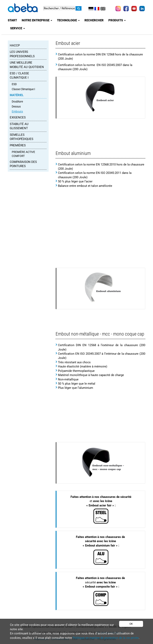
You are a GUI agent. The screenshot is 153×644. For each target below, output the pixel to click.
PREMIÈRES (18, 145)
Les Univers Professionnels (22, 54)
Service (18, 28)
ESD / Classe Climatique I (19, 75)
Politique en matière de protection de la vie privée (106, 638)
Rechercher (94, 20)
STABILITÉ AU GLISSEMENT (19, 126)
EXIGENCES (18, 117)
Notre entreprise (37, 20)
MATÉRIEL (17, 95)
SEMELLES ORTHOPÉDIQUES (22, 137)
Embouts (17, 111)
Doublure (17, 101)
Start (12, 20)
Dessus (16, 106)
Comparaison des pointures (23, 164)
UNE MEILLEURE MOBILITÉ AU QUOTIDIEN (27, 65)
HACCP (15, 45)
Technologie (68, 20)
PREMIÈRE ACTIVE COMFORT (23, 154)
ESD (14, 84)
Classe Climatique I (23, 89)
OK (131, 624)
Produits (117, 20)
